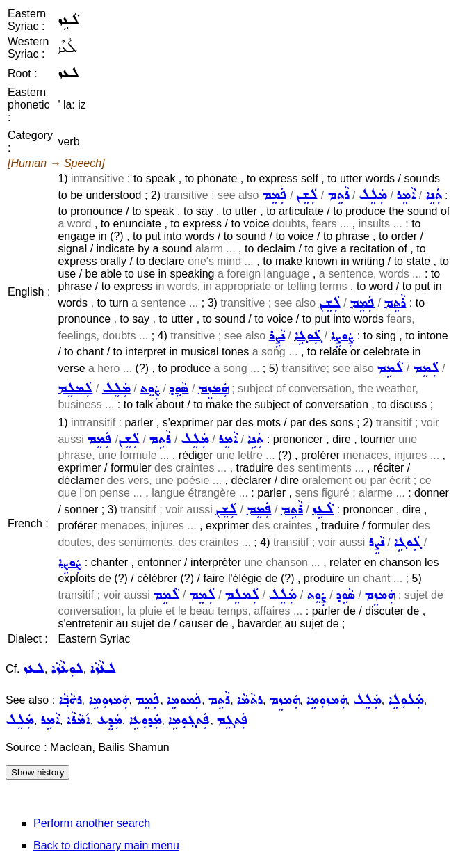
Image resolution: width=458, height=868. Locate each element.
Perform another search (92, 823)
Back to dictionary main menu (106, 845)
